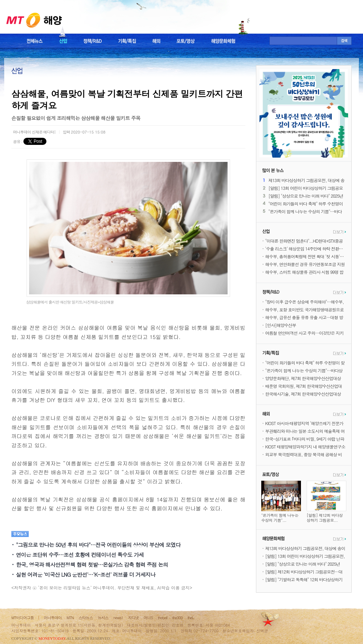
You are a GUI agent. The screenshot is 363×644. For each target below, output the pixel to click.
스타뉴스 (86, 618)
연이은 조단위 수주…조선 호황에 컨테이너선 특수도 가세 (80, 555)
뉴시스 (103, 618)
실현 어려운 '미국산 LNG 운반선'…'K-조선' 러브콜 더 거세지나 (86, 574)
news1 (118, 618)
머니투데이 (53, 618)
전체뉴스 (35, 41)
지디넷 (133, 618)
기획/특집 (127, 41)
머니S (148, 618)
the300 (177, 618)
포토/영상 (186, 41)
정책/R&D (93, 41)
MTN (70, 618)
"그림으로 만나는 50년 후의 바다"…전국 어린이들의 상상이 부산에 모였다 (98, 545)
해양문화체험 (223, 41)
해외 (156, 41)
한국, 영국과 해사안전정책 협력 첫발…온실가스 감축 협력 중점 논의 (92, 564)
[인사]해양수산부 (281, 325)
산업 (63, 41)
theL (191, 618)
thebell (163, 618)
